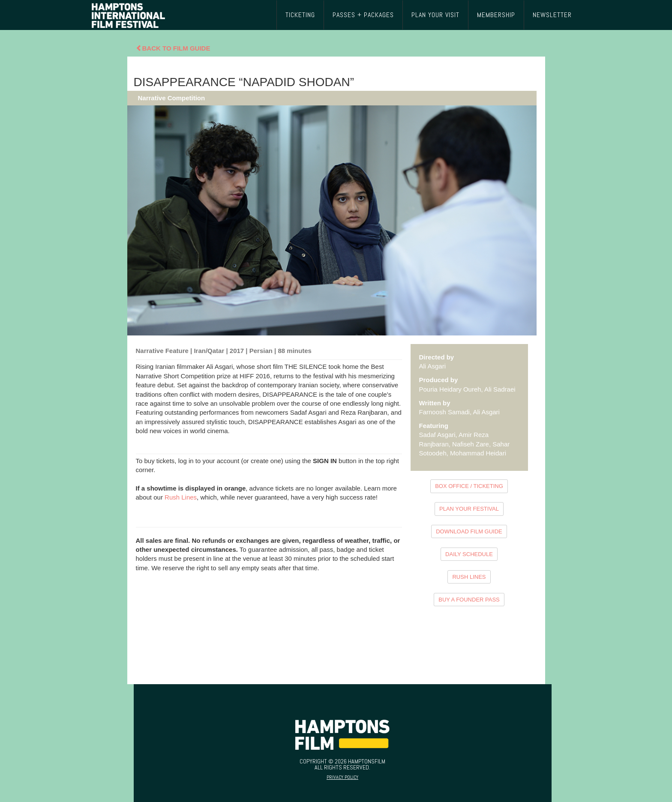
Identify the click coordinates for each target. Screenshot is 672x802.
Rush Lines (181, 497)
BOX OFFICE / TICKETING (469, 486)
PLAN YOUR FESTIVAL (469, 509)
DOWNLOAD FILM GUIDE (469, 531)
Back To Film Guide (173, 48)
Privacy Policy (342, 777)
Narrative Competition (172, 98)
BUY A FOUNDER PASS (469, 600)
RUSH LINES (469, 577)
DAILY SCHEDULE (469, 554)
